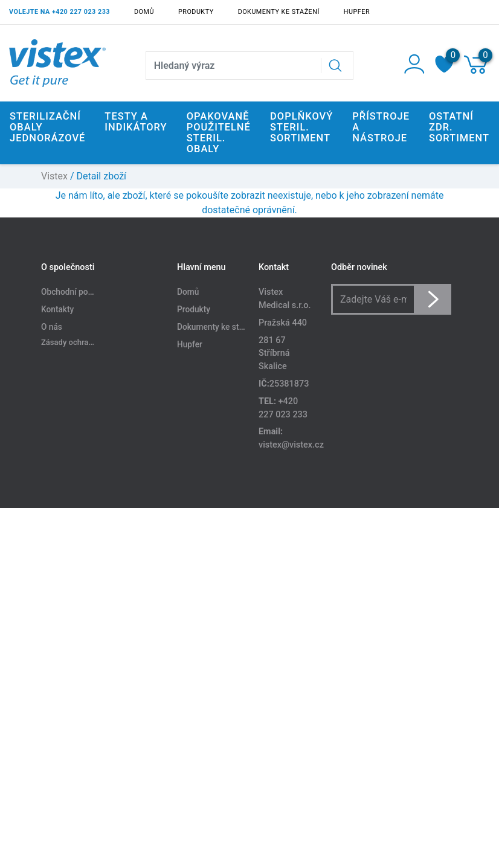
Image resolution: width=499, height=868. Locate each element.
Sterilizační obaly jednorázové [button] (47, 127)
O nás (52, 327)
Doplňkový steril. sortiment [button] (301, 127)
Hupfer (357, 12)
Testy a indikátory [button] (136, 122)
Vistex (54, 176)
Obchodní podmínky (78, 292)
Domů (144, 12)
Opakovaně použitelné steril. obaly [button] (219, 133)
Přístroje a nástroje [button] (381, 127)
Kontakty (57, 309)
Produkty (196, 12)
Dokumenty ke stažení (279, 12)
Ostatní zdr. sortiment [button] (459, 127)
